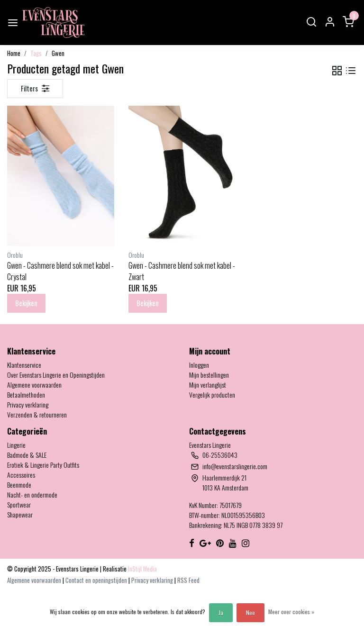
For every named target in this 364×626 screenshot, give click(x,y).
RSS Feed (188, 580)
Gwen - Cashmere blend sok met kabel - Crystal (60, 271)
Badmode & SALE (27, 455)
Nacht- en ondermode (32, 494)
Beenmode (19, 485)
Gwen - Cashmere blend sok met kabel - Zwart (182, 271)
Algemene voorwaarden (34, 385)
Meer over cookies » (291, 612)
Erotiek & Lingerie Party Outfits (43, 465)
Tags (36, 53)
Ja (221, 612)
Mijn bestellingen (209, 375)
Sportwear (19, 504)
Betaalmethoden (26, 395)
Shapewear (20, 514)
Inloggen (199, 365)
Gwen (58, 53)
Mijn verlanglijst (208, 385)
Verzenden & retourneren (37, 414)
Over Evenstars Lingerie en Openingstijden (56, 375)
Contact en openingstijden (97, 580)
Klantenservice (24, 365)
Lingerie (16, 445)
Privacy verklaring (28, 404)
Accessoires (21, 475)
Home (14, 53)
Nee (250, 612)
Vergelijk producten (212, 395)
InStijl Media (142, 569)
